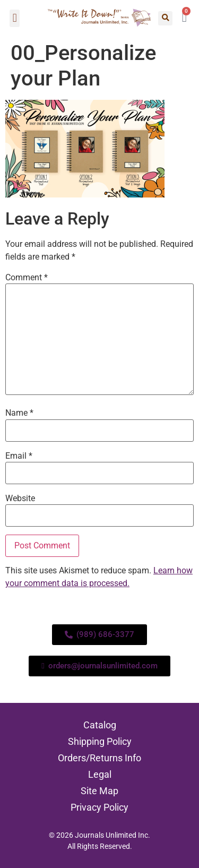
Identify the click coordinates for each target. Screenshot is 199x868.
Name (19, 413)
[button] (15, 18)
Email (19, 456)
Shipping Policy (100, 741)
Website (20, 499)
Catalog (100, 725)
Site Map (99, 791)
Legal (100, 774)
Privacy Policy (99, 807)
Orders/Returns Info (99, 758)
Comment (27, 278)
